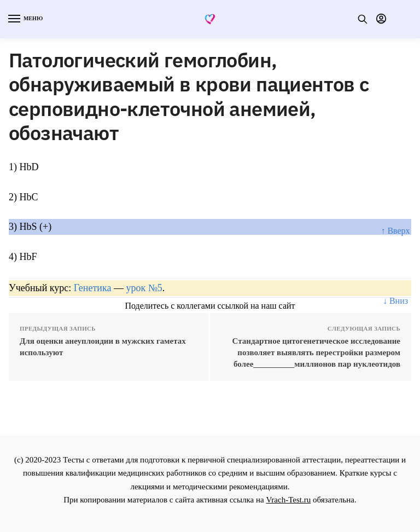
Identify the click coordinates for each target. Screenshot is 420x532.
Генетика (93, 288)
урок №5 (144, 288)
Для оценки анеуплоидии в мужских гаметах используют (103, 347)
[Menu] (25, 19)
